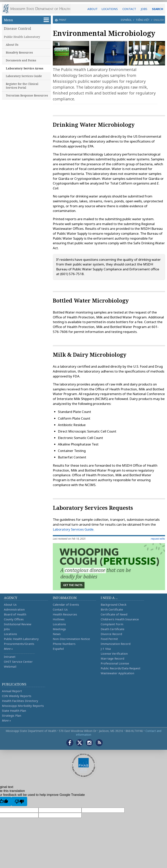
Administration (14, 609)
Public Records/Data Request (121, 668)
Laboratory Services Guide (24, 76)
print (62, 20)
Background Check (114, 604)
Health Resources (65, 614)
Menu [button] (26, 20)
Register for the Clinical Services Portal (22, 86)
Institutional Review (18, 624)
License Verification (114, 653)
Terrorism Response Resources (27, 95)
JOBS (144, 9)
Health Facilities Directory (20, 701)
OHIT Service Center (18, 662)
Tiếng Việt (143, 20)
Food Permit (109, 639)
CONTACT (129, 9)
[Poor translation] (19, 801)
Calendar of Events (66, 604)
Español (126, 20)
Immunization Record (116, 644)
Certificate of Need (114, 614)
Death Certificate (113, 629)
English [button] (159, 20)
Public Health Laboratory (22, 37)
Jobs (7, 629)
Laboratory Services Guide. (74, 529)
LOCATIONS (110, 9)
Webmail (10, 666)
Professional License (115, 663)
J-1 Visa (106, 649)
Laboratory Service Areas (25, 68)
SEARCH (158, 9)
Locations (10, 634)
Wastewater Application (117, 673)
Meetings (59, 629)
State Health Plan (14, 711)
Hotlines (59, 619)
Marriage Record (112, 658)
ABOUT (92, 9)
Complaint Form (112, 624)
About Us (12, 45)
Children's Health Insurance (120, 619)
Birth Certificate (112, 609)
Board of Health (15, 614)
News (57, 634)
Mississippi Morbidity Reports (23, 706)
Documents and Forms (21, 60)
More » (8, 649)
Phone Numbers (64, 644)
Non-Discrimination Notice (71, 639)
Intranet (10, 657)
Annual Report (12, 691)
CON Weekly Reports (17, 696)
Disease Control (18, 28)
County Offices (14, 619)
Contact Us (60, 609)
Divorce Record (111, 634)
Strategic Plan (12, 715)
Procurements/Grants (19, 644)
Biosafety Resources (19, 52)
